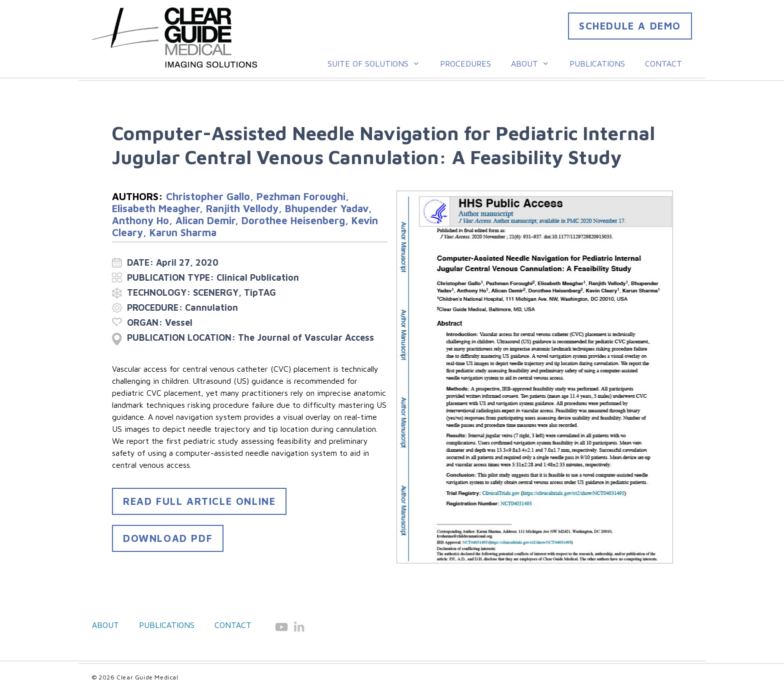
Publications (597, 64)
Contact (663, 64)
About (535, 64)
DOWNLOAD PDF (168, 538)
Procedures (465, 64)
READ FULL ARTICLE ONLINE (199, 501)
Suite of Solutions (379, 64)
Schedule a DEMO (630, 26)
